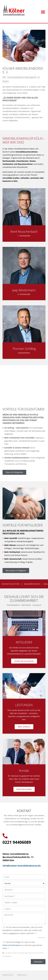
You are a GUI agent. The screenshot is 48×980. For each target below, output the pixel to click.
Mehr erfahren (24, 727)
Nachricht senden (24, 789)
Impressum (22, 975)
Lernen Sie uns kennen (24, 661)
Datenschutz (8, 975)
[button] (43, 12)
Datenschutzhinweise (12, 945)
